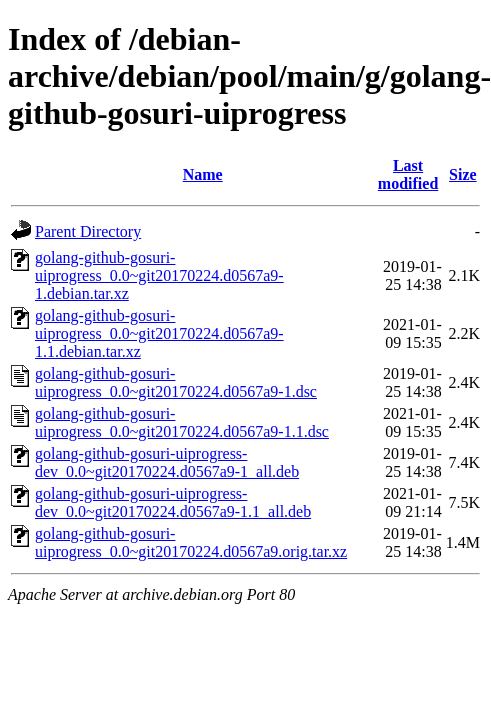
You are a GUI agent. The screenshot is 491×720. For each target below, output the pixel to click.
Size (463, 174)
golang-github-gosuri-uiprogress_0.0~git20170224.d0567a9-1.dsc (176, 382)
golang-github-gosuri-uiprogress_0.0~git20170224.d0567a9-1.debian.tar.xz (159, 275)
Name (203, 174)
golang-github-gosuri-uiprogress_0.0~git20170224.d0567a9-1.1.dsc (182, 422)
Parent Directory (88, 231)
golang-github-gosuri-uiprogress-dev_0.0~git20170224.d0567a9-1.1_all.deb (173, 502)
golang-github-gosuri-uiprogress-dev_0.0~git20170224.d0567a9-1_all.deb (167, 462)
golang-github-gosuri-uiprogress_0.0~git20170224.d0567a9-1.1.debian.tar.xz (159, 333)
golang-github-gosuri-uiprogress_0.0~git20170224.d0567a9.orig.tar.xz (191, 542)
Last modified (408, 174)
